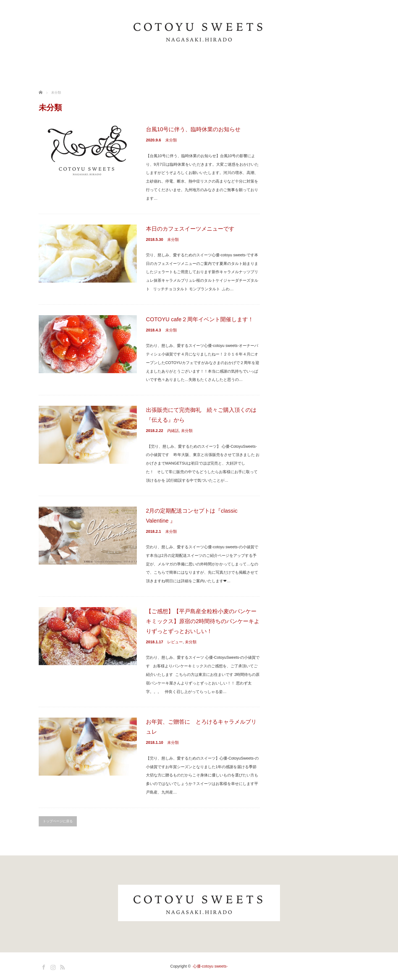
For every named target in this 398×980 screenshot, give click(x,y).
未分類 (171, 140)
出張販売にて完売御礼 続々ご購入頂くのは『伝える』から (201, 415)
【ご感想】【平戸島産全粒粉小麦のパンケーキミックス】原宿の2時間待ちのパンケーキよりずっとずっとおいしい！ (203, 621)
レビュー (175, 642)
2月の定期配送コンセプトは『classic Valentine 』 (192, 516)
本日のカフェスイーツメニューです (190, 229)
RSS (62, 966)
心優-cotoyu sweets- (210, 966)
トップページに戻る (58, 821)
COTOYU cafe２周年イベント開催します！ (200, 319)
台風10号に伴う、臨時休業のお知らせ (193, 129)
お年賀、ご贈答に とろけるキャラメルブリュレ (201, 727)
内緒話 (173, 431)
